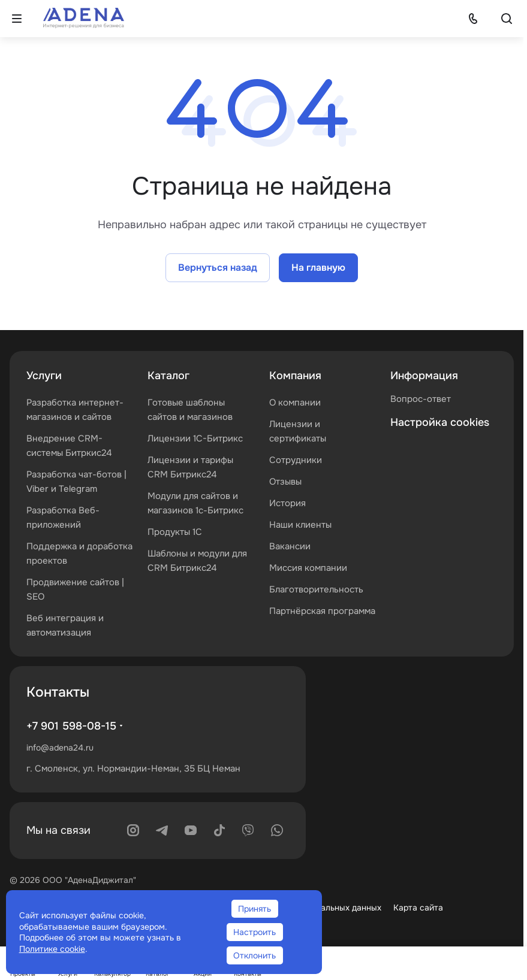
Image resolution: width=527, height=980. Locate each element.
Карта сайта (418, 908)
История (287, 503)
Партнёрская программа (322, 611)
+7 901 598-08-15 (71, 726)
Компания (295, 376)
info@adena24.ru (60, 748)
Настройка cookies (440, 422)
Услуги (44, 376)
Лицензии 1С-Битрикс (195, 438)
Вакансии (290, 546)
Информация (424, 376)
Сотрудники (296, 460)
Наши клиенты (300, 525)
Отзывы (285, 482)
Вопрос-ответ (421, 399)
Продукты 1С (175, 532)
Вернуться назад (218, 267)
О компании (295, 403)
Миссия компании (308, 568)
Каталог (168, 376)
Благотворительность (316, 589)
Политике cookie (52, 949)
